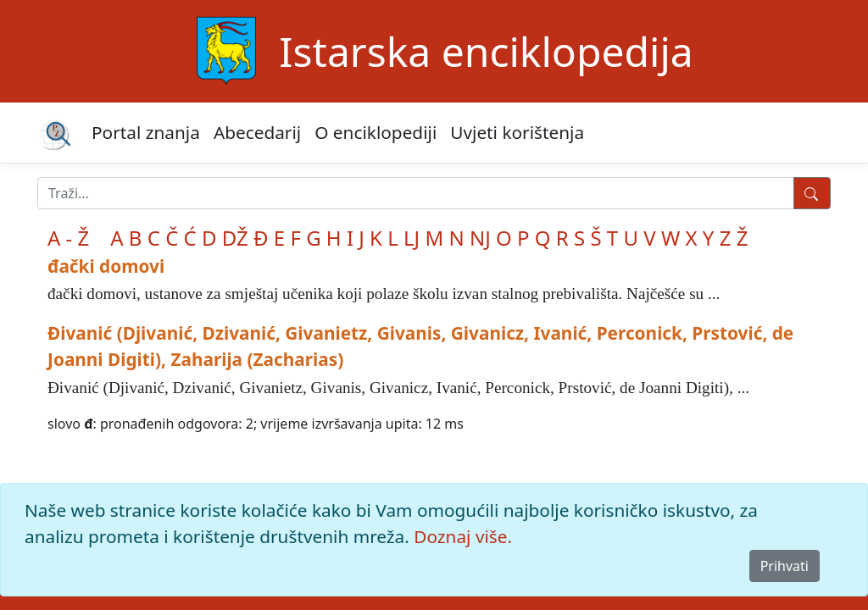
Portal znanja (146, 132)
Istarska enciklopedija (486, 51)
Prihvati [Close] (785, 566)
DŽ (235, 238)
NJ (480, 238)
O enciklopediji (376, 132)
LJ (412, 238)
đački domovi (106, 266)
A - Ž (68, 238)
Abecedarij (257, 132)
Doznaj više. (463, 536)
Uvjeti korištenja (517, 132)
